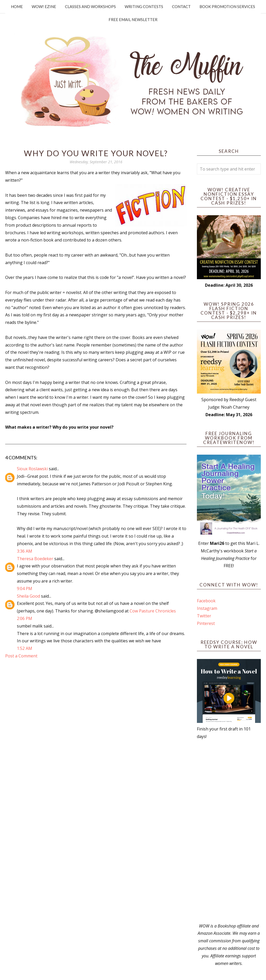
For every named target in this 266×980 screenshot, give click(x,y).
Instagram (207, 608)
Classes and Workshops (90, 6)
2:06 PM (25, 618)
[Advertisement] (229, 831)
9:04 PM (25, 589)
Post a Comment (21, 656)
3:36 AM (25, 551)
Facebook (206, 601)
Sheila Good (28, 596)
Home (17, 6)
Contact (181, 6)
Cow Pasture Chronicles (153, 611)
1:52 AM (25, 648)
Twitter (204, 616)
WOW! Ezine (44, 6)
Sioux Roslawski (32, 469)
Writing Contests (144, 6)
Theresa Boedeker (35, 559)
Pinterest (206, 623)
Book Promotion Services (227, 6)
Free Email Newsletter (133, 19)
